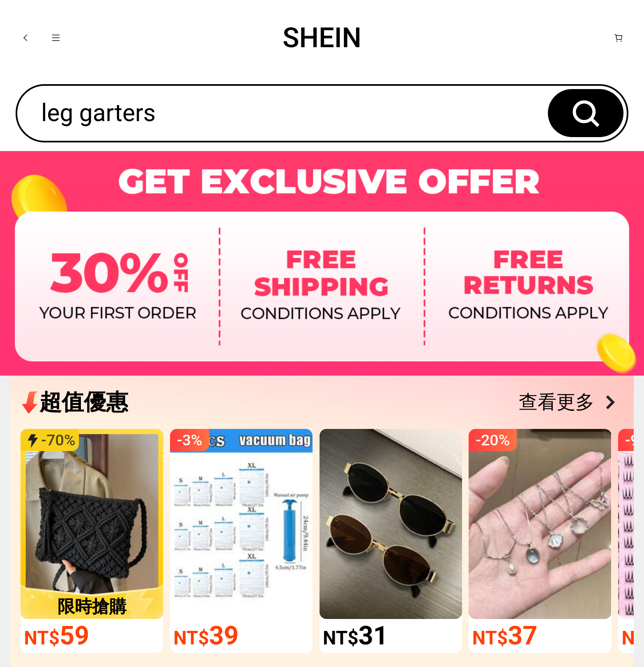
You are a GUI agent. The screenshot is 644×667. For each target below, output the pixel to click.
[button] (25, 38)
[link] (92, 524)
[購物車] (619, 38)
